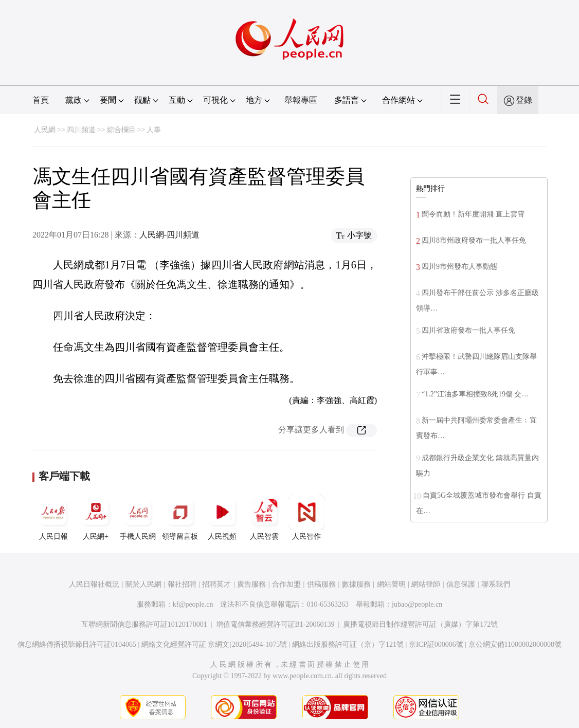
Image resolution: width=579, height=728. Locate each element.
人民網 (45, 130)
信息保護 (461, 584)
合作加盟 (286, 584)
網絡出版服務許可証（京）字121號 (348, 644)
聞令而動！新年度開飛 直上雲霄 (473, 214)
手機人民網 (138, 517)
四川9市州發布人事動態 (459, 267)
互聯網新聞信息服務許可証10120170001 (144, 624)
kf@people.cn (193, 604)
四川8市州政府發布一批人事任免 (474, 240)
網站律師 (426, 584)
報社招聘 (182, 584)
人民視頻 (222, 517)
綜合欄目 (121, 130)
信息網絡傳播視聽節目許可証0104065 (77, 644)
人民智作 (306, 517)
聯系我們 (496, 584)
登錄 (524, 100)
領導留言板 (180, 517)
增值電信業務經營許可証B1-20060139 (275, 624)
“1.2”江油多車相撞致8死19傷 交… (475, 394)
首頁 (41, 100)
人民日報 (53, 517)
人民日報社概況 (94, 584)
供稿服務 (321, 584)
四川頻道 (81, 130)
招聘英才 (216, 584)
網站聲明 (391, 584)
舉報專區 (301, 100)
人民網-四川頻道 (169, 235)
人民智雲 (264, 517)
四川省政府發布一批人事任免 (468, 330)
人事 (154, 130)
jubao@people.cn (417, 604)
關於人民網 (143, 584)
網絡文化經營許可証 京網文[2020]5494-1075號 (214, 644)
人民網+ (96, 517)
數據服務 (356, 584)
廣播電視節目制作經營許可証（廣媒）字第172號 (420, 624)
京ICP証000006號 (436, 644)
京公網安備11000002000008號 (515, 644)
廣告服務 (251, 584)
